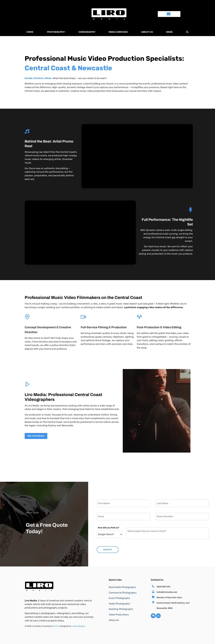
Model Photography (119, 604)
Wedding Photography (121, 609)
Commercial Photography (123, 593)
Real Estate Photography (122, 587)
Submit (108, 550)
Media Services (118, 32)
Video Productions (119, 615)
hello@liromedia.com (167, 592)
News (169, 32)
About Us (147, 32)
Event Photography (119, 598)
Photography (56, 32)
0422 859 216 (163, 587)
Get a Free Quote (34, 435)
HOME (30, 32)
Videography (87, 32)
